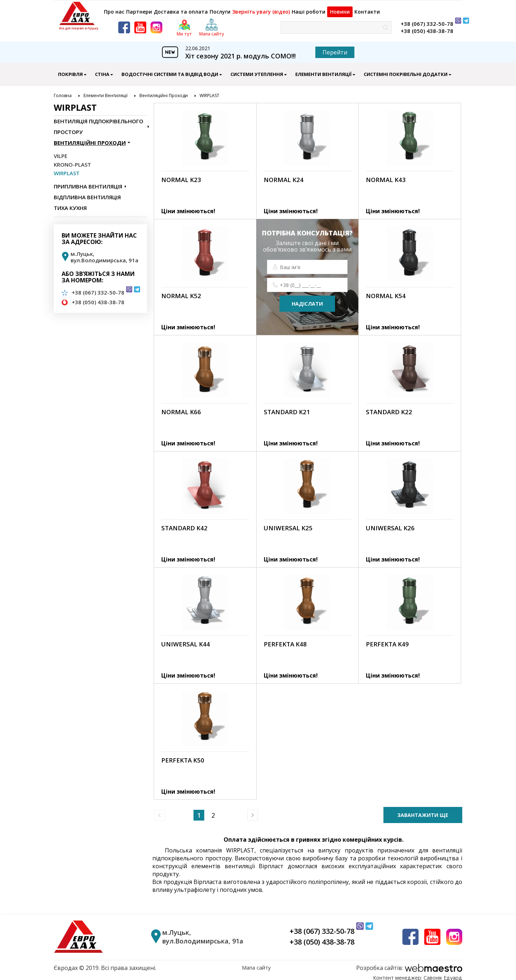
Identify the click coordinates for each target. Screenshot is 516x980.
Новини (343, 8)
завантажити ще (423, 811)
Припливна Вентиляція (88, 182)
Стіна (102, 70)
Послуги (221, 8)
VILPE (61, 152)
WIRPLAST (209, 92)
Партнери (140, 8)
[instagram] (156, 23)
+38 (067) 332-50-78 (427, 20)
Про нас (113, 8)
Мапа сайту (256, 964)
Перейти (335, 48)
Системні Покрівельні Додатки (406, 70)
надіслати (307, 300)
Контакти (374, 8)
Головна (63, 92)
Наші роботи (309, 8)
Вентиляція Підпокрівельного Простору (99, 123)
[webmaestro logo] (409, 964)
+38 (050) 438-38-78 (427, 27)
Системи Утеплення (257, 70)
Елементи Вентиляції (323, 70)
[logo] (79, 13)
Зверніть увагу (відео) (262, 8)
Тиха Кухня (70, 204)
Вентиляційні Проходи (164, 92)
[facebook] (124, 23)
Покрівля (70, 70)
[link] (205, 157)
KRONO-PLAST (72, 161)
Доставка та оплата (182, 8)
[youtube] (140, 23)
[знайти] (386, 23)
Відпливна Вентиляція (87, 193)
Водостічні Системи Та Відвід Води (170, 70)
